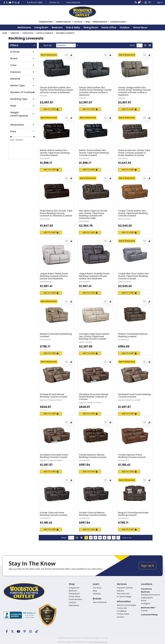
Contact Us (54, 2)
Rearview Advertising (98, 642)
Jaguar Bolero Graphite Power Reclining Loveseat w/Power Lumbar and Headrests (94, 276)
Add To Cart (51, 109)
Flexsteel (43, 96)
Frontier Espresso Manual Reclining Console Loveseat (93, 456)
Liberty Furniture (125, 219)
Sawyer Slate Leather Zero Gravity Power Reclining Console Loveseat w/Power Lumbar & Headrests (95, 91)
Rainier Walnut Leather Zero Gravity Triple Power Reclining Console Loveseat (55, 153)
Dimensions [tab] (23, 125)
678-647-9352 (35, 3)
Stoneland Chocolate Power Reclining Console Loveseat (54, 456)
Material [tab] (23, 79)
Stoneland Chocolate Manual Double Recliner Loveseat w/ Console (94, 397)
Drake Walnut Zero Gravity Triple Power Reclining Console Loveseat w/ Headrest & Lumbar (56, 213)
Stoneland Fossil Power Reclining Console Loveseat (134, 396)
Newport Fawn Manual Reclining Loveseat (56, 335)
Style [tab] (23, 106)
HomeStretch (45, 282)
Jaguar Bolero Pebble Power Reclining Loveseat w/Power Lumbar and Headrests (54, 276)
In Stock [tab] (23, 52)
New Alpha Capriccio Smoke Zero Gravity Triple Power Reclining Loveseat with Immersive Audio (93, 214)
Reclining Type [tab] (23, 99)
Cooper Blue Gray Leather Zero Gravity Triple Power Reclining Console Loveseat (134, 276)
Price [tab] (23, 131)
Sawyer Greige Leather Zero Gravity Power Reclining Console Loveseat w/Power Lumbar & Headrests (134, 91)
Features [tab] (23, 72)
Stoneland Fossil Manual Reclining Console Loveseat (54, 396)
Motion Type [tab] (23, 85)
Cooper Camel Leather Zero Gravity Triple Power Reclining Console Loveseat (133, 213)
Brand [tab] (23, 58)
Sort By (48, 45)
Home (5, 33)
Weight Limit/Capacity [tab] (23, 114)
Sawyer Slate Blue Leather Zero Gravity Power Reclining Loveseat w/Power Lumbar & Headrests (56, 90)
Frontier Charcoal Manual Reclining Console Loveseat (93, 514)
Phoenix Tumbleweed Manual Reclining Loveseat (133, 335)
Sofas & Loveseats (45, 33)
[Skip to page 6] (109, 538)
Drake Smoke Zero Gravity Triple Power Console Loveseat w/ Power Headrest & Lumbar (134, 153)
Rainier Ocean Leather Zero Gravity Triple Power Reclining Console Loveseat (94, 153)
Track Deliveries (73, 2)
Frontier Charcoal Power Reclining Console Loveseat (54, 514)
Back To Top (127, 538)
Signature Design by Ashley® (51, 400)
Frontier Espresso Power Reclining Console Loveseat (132, 456)
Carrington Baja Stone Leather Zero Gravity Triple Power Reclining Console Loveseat (94, 336)
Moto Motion (45, 158)
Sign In (160, 2)
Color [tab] (23, 65)
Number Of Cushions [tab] (23, 92)
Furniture (15, 33)
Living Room (28, 33)
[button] (66, 55)
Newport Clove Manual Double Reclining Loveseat (133, 514)
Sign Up (148, 566)
